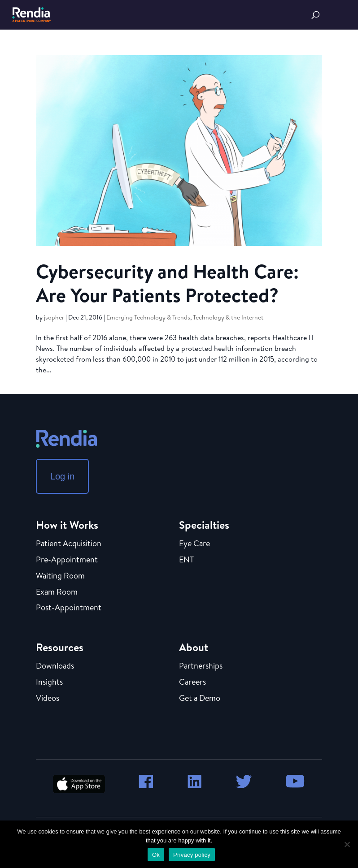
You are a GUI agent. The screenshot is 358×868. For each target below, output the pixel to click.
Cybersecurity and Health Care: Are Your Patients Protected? (167, 283)
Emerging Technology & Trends (148, 317)
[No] (347, 844)
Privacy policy (192, 855)
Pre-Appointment (67, 560)
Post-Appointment (69, 608)
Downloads (55, 666)
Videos (48, 699)
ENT (186, 560)
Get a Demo (200, 699)
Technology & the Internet (228, 317)
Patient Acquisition (69, 544)
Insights (49, 682)
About (194, 647)
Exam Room (57, 592)
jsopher (54, 317)
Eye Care (194, 544)
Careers (192, 682)
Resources (60, 647)
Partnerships (201, 666)
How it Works (67, 525)
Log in (63, 476)
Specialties (204, 525)
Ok (156, 855)
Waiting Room (60, 576)
